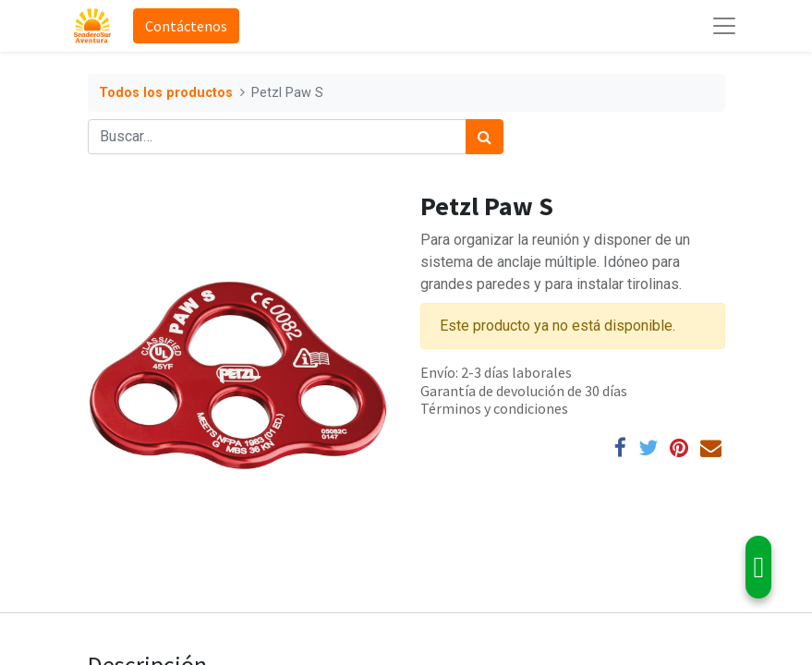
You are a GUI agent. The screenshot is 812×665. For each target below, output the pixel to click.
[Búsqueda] (485, 137)
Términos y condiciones (494, 408)
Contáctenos (186, 26)
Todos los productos (166, 93)
